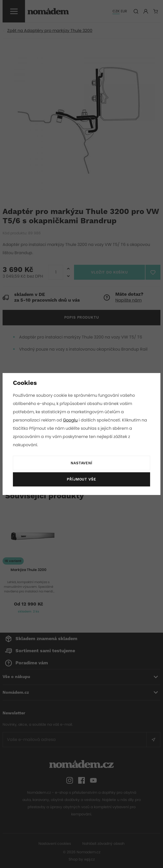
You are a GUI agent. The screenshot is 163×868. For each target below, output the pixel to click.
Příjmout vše (81, 480)
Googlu (71, 420)
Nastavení (81, 463)
